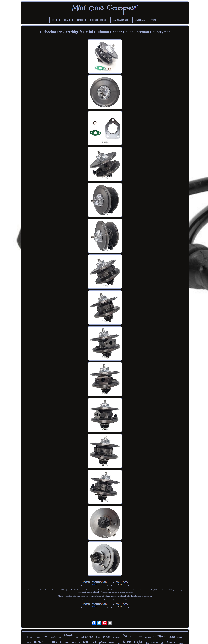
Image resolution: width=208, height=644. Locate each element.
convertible (116, 637)
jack (77, 637)
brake (98, 637)
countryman (87, 637)
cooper (160, 636)
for (125, 636)
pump (180, 637)
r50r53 (53, 637)
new (45, 636)
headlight (148, 637)
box (60, 637)
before (30, 637)
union (172, 637)
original (136, 636)
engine (106, 637)
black (68, 636)
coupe (38, 637)
